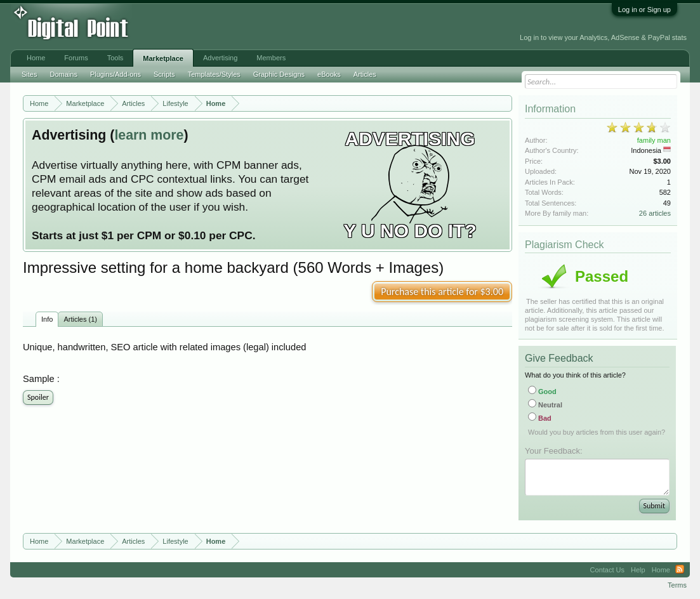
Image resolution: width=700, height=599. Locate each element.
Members (271, 58)
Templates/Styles (214, 74)
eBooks (329, 74)
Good (542, 392)
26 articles (655, 213)
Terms (677, 585)
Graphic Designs (279, 74)
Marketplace (163, 58)
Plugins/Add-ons (116, 74)
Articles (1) (80, 319)
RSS (680, 570)
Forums (76, 58)
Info (47, 319)
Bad (540, 418)
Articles (365, 74)
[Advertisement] (286, 27)
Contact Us (607, 570)
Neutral (545, 405)
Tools (116, 58)
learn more (149, 135)
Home (36, 58)
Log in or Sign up (644, 10)
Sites (29, 74)
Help (638, 570)
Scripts (164, 74)
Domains (63, 74)
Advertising (220, 58)
